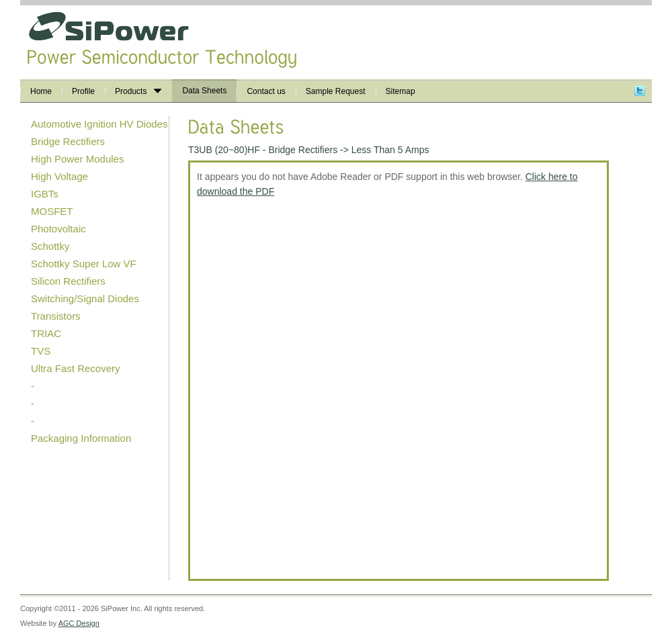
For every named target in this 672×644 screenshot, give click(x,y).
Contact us (266, 91)
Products (138, 91)
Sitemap (401, 91)
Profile (83, 91)
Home (41, 91)
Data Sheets (204, 91)
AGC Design (79, 623)
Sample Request (336, 91)
